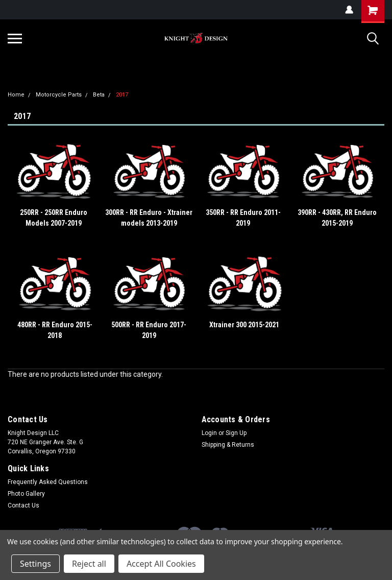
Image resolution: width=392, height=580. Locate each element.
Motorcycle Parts (59, 95)
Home (16, 95)
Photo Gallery (26, 494)
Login (209, 433)
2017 (122, 95)
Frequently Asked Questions (48, 482)
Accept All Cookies (161, 564)
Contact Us (23, 505)
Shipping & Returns (228, 445)
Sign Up (236, 433)
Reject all (89, 564)
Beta (99, 95)
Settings (35, 564)
